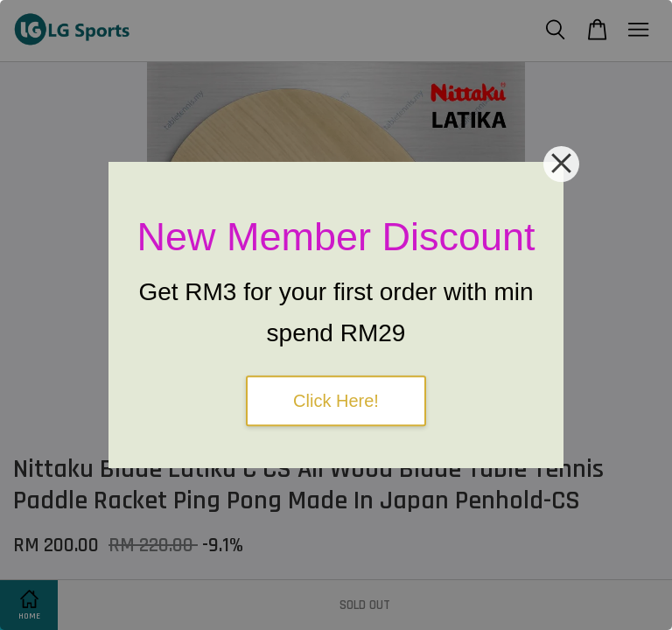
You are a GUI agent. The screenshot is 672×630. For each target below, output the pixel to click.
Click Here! (336, 401)
